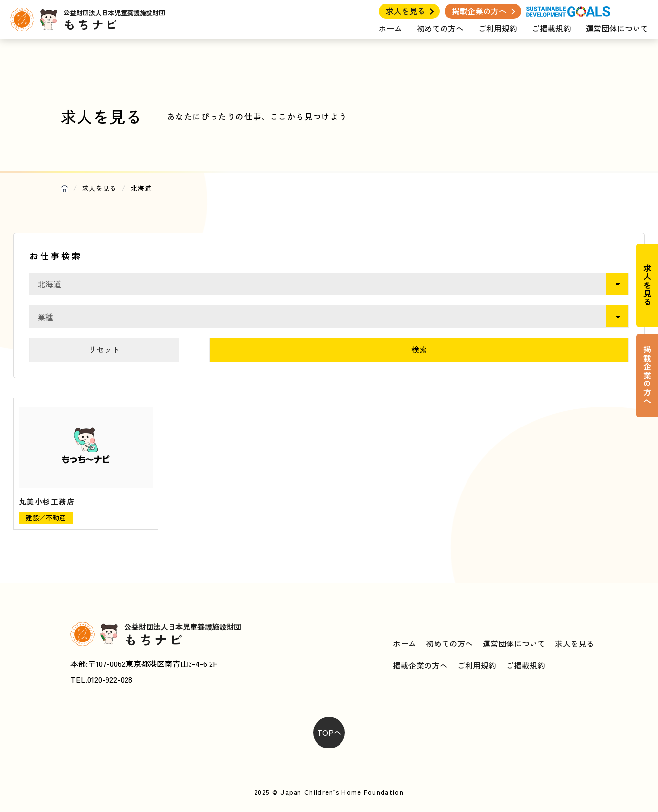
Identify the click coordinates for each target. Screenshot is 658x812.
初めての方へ (440, 28)
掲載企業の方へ (479, 11)
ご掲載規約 (552, 28)
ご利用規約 (498, 28)
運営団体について (617, 28)
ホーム (390, 28)
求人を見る (405, 11)
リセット (104, 349)
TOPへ (329, 732)
